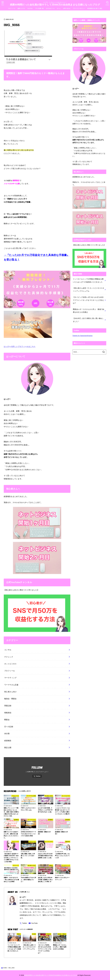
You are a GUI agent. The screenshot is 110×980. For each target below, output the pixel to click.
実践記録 (8, 706)
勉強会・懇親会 (10, 699)
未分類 (7, 734)
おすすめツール (50, 8)
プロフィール (12, 8)
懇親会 (7, 720)
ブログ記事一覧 (39, 8)
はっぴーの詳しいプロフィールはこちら (20, 346)
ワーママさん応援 (11, 685)
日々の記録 (9, 727)
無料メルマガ (21, 8)
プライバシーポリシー (79, 8)
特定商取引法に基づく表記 (95, 8)
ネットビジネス (10, 664)
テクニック (9, 657)
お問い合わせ (67, 8)
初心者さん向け (10, 692)
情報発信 (8, 713)
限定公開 (8, 748)
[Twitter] (37, 776)
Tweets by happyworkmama (82, 336)
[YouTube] (33, 923)
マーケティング (10, 678)
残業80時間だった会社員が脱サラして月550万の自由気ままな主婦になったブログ (55, 5)
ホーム (59, 8)
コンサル (8, 650)
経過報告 (8, 741)
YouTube (30, 8)
